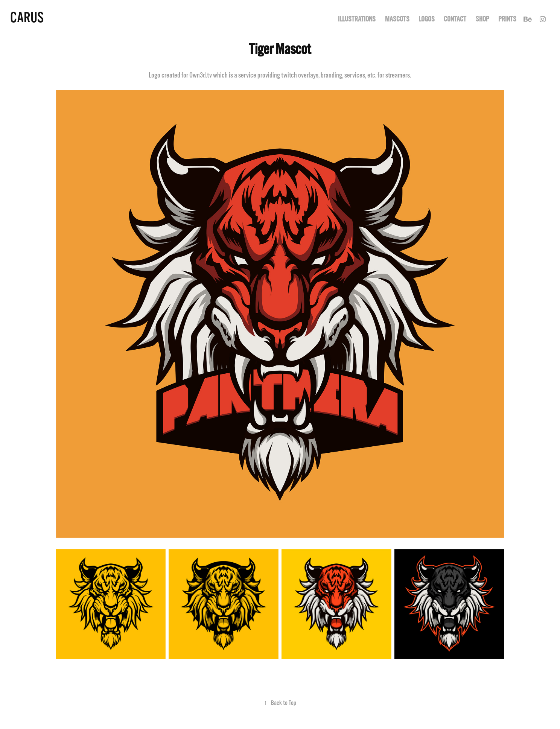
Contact (455, 19)
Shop (482, 19)
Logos (427, 19)
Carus (27, 18)
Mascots (397, 19)
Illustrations (357, 19)
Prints (507, 19)
